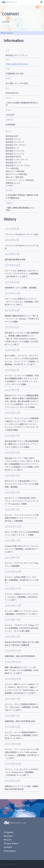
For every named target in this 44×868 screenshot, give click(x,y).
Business (8, 836)
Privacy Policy (11, 844)
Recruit (8, 840)
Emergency (10, 851)
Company (9, 832)
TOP (3, 33)
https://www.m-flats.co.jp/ (17, 64)
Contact (8, 847)
